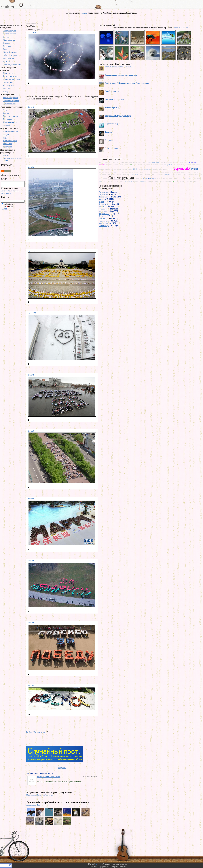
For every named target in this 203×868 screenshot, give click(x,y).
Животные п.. (104, 197)
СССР (180, 178)
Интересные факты (11, 76)
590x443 (31, 431)
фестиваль (128, 181)
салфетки (185, 174)
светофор (105, 178)
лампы (107, 172)
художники (168, 181)
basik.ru (29, 732)
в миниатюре (153, 162)
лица (126, 172)
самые (196, 174)
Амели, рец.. (104, 223)
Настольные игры (10, 34)
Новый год (195, 172)
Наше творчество (10, 141)
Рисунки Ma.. (104, 214)
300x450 (31, 167)
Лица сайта (8, 144)
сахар (200, 174)
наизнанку (177, 172)
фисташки (135, 181)
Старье (185, 178)
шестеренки (188, 181)
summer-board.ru (181, 28)
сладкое (160, 178)
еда (144, 165)
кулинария (101, 172)
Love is (101, 162)
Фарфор (122, 181)
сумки (101, 181)
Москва (162, 172)
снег (164, 178)
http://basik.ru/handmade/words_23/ (40, 795)
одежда (113, 174)
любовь (131, 172)
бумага (145, 162)
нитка (190, 172)
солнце (175, 178)
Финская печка (111, 148)
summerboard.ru (33, 805)
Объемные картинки (11, 101)
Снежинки (169, 178)
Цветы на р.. (104, 219)
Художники (8, 119)
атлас (131, 162)
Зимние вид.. (104, 226)
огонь (109, 174)
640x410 (31, 107)
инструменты (181, 165)
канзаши (198, 165)
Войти (3, 191)
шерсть (182, 181)
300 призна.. (104, 211)
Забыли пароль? (13, 191)
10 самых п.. (104, 209)
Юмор (6, 92)
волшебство (102, 165)
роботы (175, 174)
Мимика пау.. (104, 221)
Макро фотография (11, 52)
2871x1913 (32, 251)
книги (135, 169)
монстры (156, 172)
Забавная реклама (10, 55)
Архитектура (8, 61)
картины (113, 169)
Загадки (6, 135)
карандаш (101, 169)
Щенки (101, 202)
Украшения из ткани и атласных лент (121, 75)
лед (115, 172)
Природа (7, 43)
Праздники (7, 147)
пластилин (135, 174)
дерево (131, 165)
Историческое (9, 58)
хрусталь (161, 181)
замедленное (155, 165)
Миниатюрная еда (113, 108)
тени (105, 181)
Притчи (6, 155)
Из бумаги (109, 140)
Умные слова (8, 82)
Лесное (101, 216)
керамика (124, 169)
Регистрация (6, 193)
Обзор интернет (9, 31)
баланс (135, 162)
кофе (160, 169)
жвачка (148, 165)
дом (135, 165)
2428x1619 (32, 33)
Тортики (109, 132)
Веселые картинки (10, 98)
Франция (151, 181)
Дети (5, 49)
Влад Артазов (168, 162)
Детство (102, 206)
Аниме (113, 162)
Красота (170, 169)
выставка (116, 165)
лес (118, 172)
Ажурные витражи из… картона (119, 67)
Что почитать (8, 85)
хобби (156, 181)
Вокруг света (193, 162)
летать (122, 172)
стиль (195, 178)
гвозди (122, 165)
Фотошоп (7, 125)
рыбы (180, 174)
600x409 (31, 623)
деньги (126, 165)
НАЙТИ (4, 209)
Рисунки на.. (104, 192)
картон (119, 169)
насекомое (184, 172)
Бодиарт (6, 113)
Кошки (165, 169)
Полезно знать (9, 73)
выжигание (109, 165)
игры (174, 165)
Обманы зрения (9, 104)
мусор (172, 172)
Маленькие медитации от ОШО (13, 159)
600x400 (31, 561)
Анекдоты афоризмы (11, 79)
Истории (6, 88)
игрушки (168, 164)
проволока (160, 174)
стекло (190, 178)
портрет (154, 174)
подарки (142, 174)
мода (151, 172)
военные (181, 162)
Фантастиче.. (104, 204)
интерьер (188, 165)
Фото (5, 110)
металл (147, 172)
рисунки (168, 174)
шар (178, 181)
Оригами (119, 174)
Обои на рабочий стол (12, 65)
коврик (141, 169)
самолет (191, 174)
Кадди (101, 199)
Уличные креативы (11, 116)
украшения (110, 181)
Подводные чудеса (113, 124)
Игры (5, 138)
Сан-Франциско (112, 91)
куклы (194, 169)
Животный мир (9, 40)
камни (193, 165)
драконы (140, 165)
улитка (116, 181)
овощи (104, 174)
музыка (167, 172)
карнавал (108, 169)
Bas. (97, 864)
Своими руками (10, 122)
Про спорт (7, 37)
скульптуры (150, 178)
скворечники (139, 178)
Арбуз (118, 162)
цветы (174, 181)
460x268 (31, 375)
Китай (130, 169)
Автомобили (107, 162)
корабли (156, 169)
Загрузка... (62, 768)
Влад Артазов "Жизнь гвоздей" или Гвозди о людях (127, 83)
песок (129, 174)
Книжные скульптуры (114, 99)
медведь (141, 172)
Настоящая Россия (10, 131)
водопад (175, 162)
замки (161, 165)
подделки (148, 174)
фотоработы (143, 181)
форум (85, 13)
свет (100, 178)
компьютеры (148, 169)
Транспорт (7, 46)
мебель (136, 172)
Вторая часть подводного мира (118, 116)
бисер (140, 162)
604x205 (31, 686)
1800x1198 (32, 313)
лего (111, 172)
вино (162, 162)
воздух (186, 162)
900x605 (31, 499)
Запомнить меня (11, 188)
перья (124, 174)
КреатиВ (182, 168)
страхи (199, 178)
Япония (195, 181)
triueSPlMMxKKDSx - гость (49, 777)
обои (100, 174)
